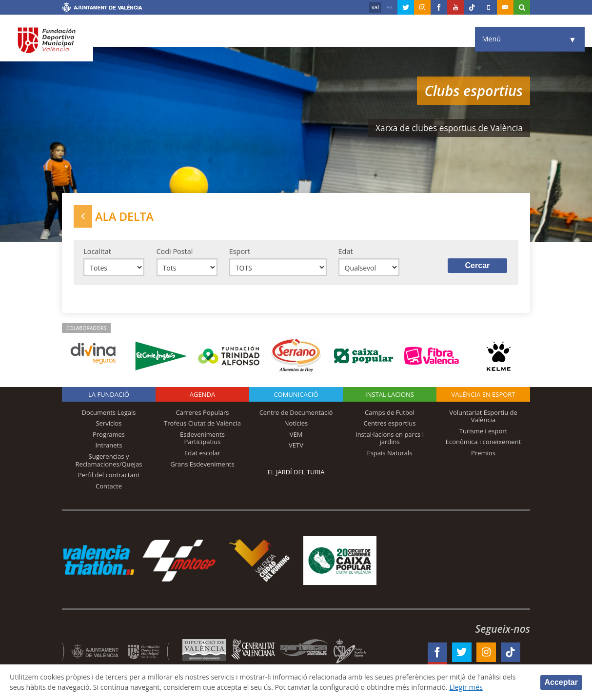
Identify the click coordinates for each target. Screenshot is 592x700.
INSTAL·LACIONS (390, 395)
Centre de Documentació (296, 413)
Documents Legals (109, 413)
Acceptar (561, 682)
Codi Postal (175, 252)
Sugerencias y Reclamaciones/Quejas (109, 461)
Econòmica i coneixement (483, 443)
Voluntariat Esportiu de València (483, 417)
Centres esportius (390, 424)
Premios (483, 454)
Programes (109, 435)
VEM (296, 435)
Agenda (202, 395)
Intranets (109, 446)
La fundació (109, 395)
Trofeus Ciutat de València (202, 424)
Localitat (97, 252)
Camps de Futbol (390, 413)
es (389, 7)
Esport (240, 252)
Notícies (296, 424)
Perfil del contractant (109, 476)
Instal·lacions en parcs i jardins (390, 439)
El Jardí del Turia (296, 472)
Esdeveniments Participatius (202, 439)
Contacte (109, 486)
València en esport (483, 395)
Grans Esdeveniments (202, 465)
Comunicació (296, 395)
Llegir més (476, 687)
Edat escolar (202, 454)
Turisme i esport (483, 432)
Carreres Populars (202, 413)
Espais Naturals (389, 454)
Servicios (109, 424)
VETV (296, 446)
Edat (346, 252)
